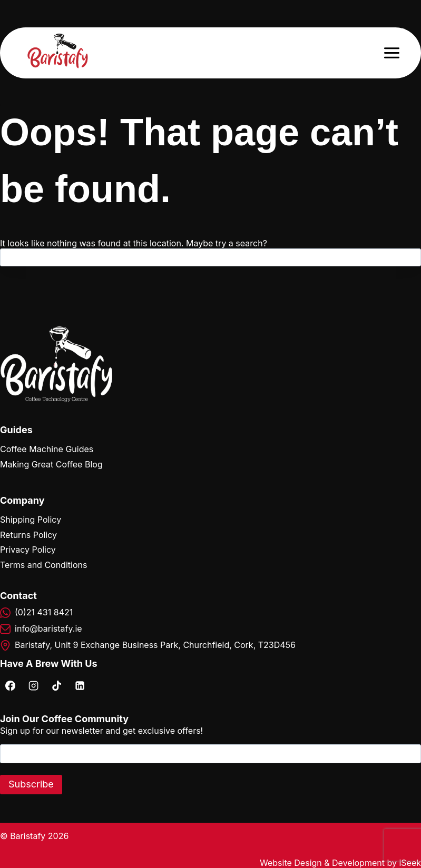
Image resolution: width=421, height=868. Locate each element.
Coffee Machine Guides (47, 449)
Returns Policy (28, 535)
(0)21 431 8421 (44, 612)
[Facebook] (10, 685)
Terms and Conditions (43, 565)
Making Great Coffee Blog (51, 464)
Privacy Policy (28, 550)
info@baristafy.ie (48, 628)
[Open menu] (391, 53)
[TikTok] (56, 685)
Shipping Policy (31, 520)
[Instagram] (33, 685)
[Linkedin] (80, 685)
